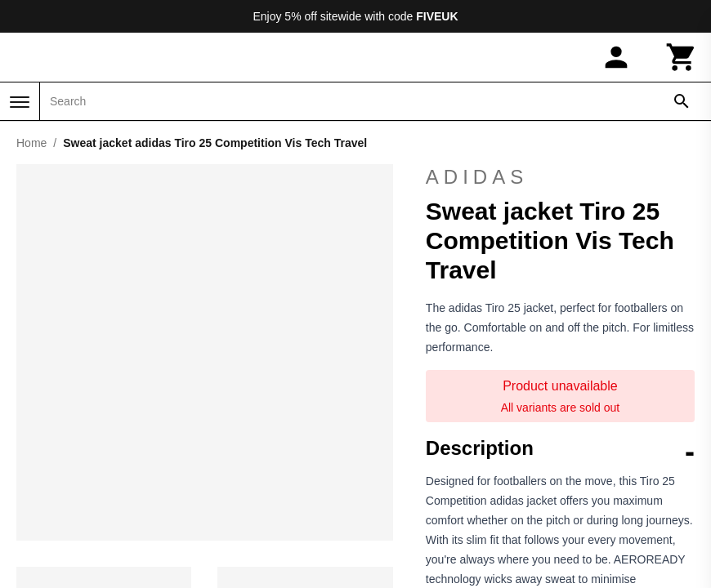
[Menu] (20, 102)
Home (31, 143)
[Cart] (682, 57)
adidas (560, 177)
